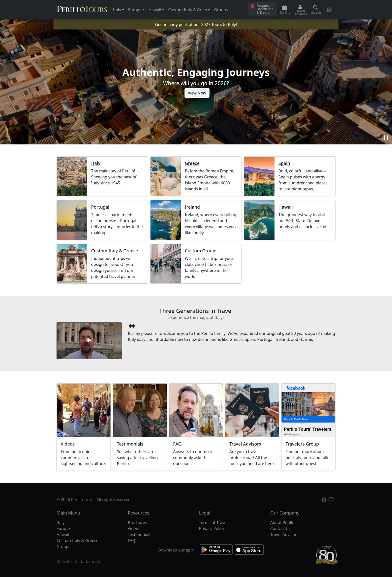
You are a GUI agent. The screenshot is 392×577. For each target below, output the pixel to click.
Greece (192, 163)
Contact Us (280, 529)
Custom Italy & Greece (189, 10)
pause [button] (386, 138)
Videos (68, 444)
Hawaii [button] (155, 10)
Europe (63, 529)
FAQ (177, 444)
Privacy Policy (212, 529)
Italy (96, 163)
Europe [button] (135, 10)
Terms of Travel (213, 523)
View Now (197, 93)
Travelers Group (302, 444)
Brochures (137, 523)
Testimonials (130, 444)
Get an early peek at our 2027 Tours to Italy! (196, 24)
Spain (284, 163)
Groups (221, 10)
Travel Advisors (245, 444)
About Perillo (282, 523)
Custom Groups (201, 251)
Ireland (192, 207)
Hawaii (286, 207)
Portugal (100, 207)
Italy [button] (117, 10)
